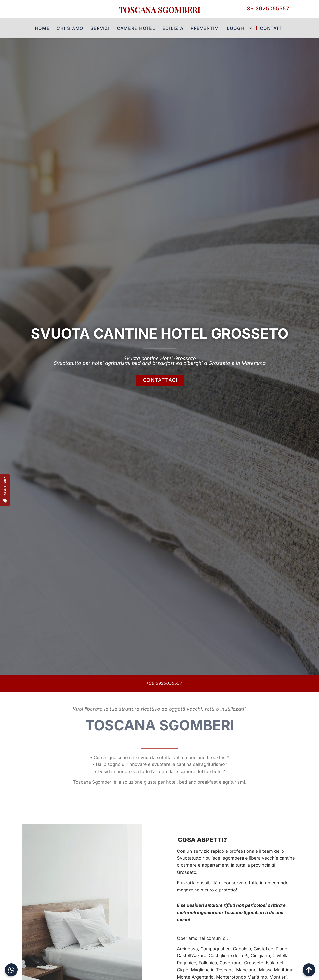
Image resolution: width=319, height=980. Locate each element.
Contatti (272, 27)
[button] (5, 490)
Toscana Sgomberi (160, 9)
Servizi (100, 27)
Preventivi (205, 27)
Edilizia (173, 27)
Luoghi (240, 27)
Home (42, 27)
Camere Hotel (136, 27)
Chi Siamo (70, 27)
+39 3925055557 (165, 683)
